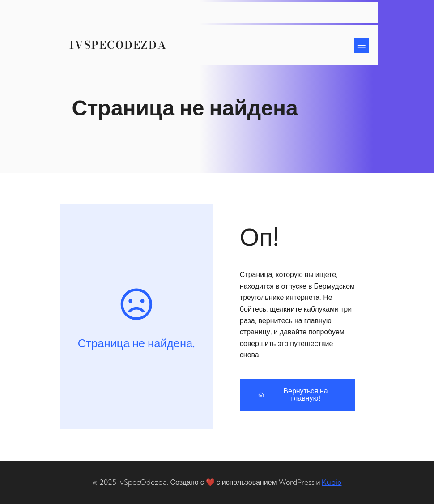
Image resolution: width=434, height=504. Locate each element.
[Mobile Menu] (362, 45)
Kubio (332, 482)
